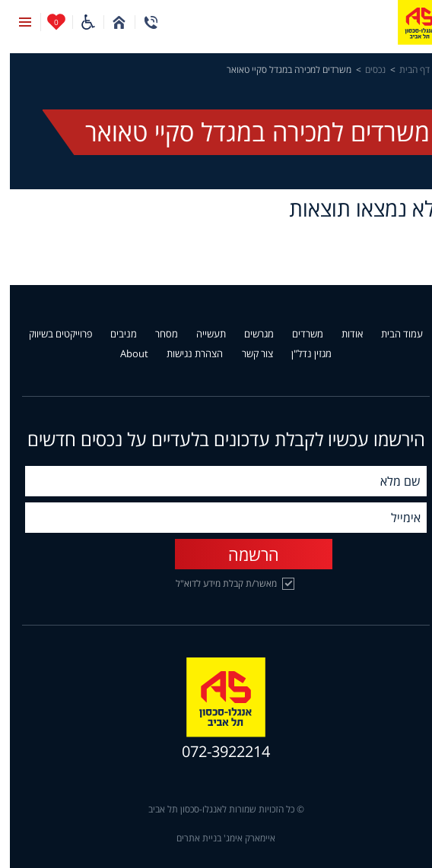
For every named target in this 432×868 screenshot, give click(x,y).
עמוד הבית (392, 334)
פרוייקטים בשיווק (51, 334)
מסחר (157, 334)
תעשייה (201, 334)
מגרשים (249, 334)
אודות (342, 334)
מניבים (114, 334)
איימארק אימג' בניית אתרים (216, 838)
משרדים (298, 334)
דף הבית (405, 70)
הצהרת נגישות (185, 354)
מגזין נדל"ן (302, 354)
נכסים (365, 70)
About (124, 354)
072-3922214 (216, 752)
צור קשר (248, 354)
